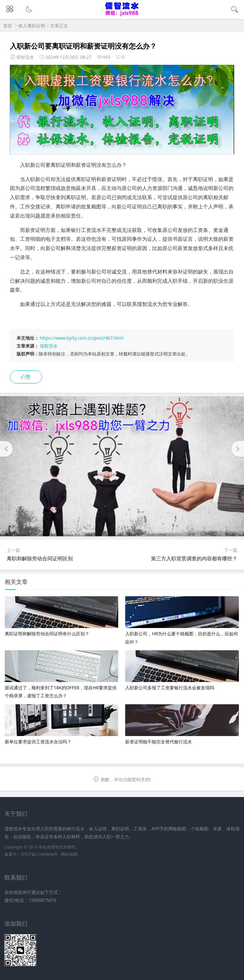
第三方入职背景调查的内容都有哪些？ (194, 558)
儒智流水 (49, 346)
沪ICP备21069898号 (39, 854)
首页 (8, 26)
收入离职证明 (32, 26)
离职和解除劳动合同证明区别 (40, 558)
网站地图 (69, 854)
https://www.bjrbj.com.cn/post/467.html (81, 338)
